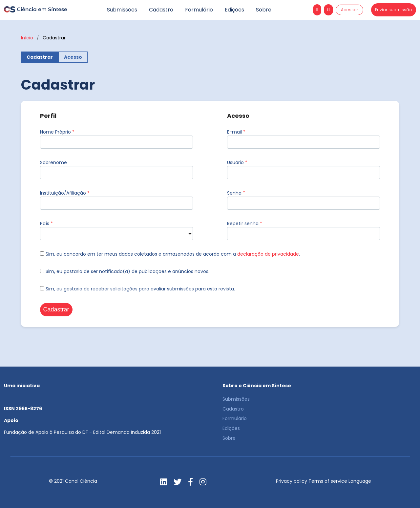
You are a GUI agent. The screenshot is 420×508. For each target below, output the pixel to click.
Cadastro (161, 10)
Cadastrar (40, 57)
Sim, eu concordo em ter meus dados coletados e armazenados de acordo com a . (170, 254)
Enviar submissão (394, 10)
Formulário (199, 10)
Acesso (73, 57)
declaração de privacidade (268, 254)
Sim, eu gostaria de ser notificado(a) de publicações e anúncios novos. (125, 271)
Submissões (122, 10)
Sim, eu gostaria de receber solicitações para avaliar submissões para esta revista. (137, 289)
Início (27, 38)
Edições (234, 10)
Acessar (350, 10)
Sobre (264, 10)
